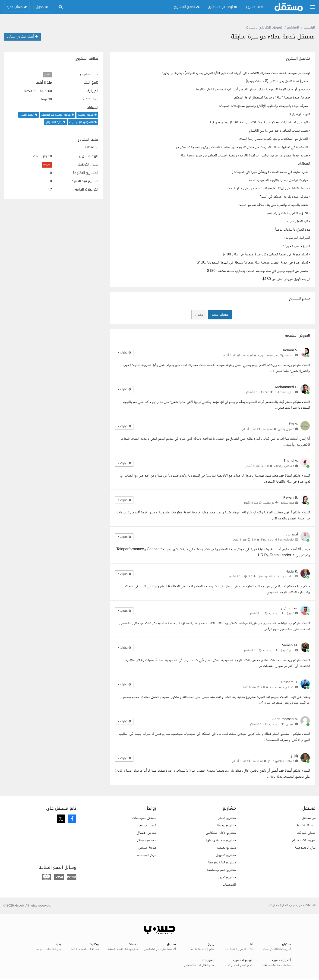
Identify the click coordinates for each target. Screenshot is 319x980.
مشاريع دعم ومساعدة (221, 870)
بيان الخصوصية (305, 848)
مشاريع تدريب (226, 877)
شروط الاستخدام (304, 840)
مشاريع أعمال (227, 818)
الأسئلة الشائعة (306, 826)
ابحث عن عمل (147, 826)
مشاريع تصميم (226, 848)
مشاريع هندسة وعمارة (221, 840)
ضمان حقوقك (306, 833)
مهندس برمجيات (284, 466)
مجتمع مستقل (147, 840)
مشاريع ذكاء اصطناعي (221, 833)
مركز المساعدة (147, 855)
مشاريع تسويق (226, 855)
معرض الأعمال (147, 833)
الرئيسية (309, 27)
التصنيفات (229, 885)
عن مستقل (309, 818)
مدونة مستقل (147, 848)
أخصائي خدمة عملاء (282, 687)
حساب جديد (220, 315)
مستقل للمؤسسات (144, 818)
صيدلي (290, 724)
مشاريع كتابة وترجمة (222, 863)
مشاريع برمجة (226, 826)
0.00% (47, 165)
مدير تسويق (287, 503)
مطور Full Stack (284, 392)
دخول (199, 315)
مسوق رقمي (286, 429)
